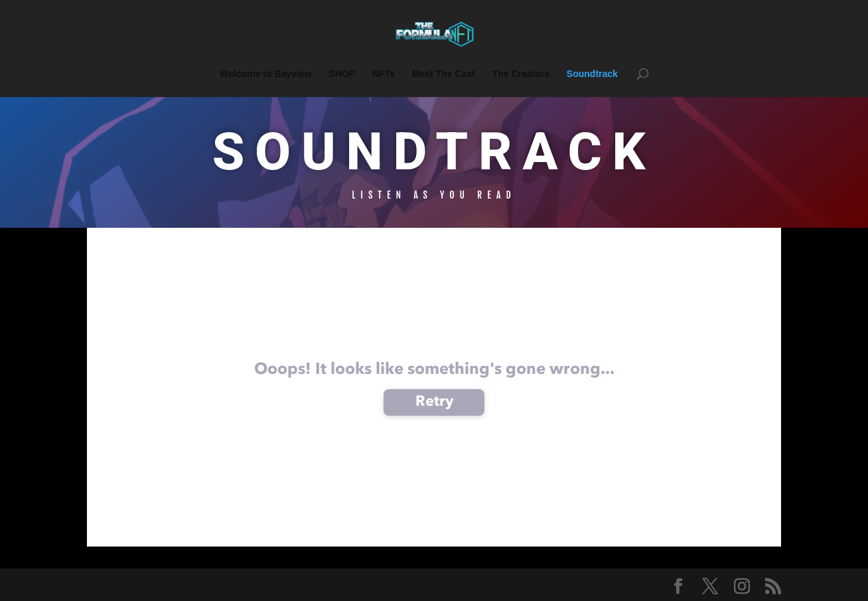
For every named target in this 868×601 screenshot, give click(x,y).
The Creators (521, 74)
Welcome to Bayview (265, 74)
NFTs (384, 74)
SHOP (342, 74)
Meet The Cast (444, 74)
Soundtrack (592, 74)
